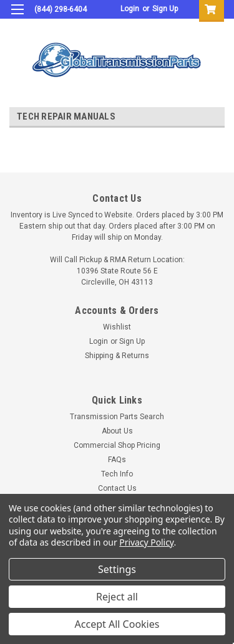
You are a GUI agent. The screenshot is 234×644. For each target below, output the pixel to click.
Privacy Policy (146, 542)
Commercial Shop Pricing (117, 445)
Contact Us (117, 488)
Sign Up (165, 9)
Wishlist (117, 327)
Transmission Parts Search (117, 417)
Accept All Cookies (117, 624)
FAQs (117, 460)
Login (130, 9)
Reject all (117, 597)
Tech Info (117, 474)
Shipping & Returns (117, 356)
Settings (117, 569)
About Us (117, 431)
